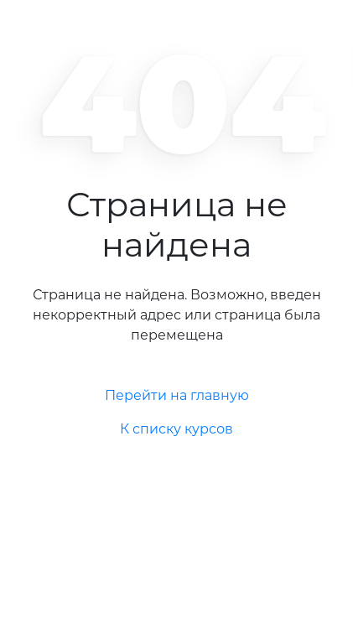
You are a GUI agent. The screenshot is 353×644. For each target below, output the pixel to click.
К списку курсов (176, 429)
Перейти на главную (177, 395)
